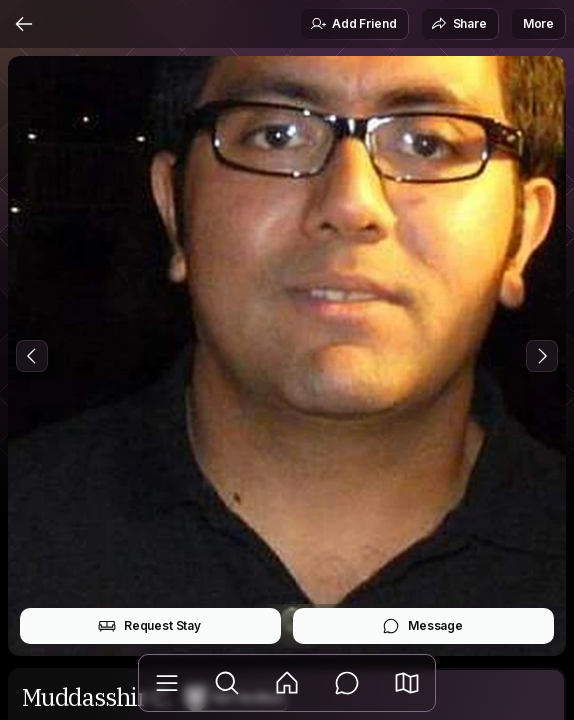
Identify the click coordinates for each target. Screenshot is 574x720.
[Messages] (347, 683)
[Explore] (227, 683)
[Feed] (287, 683)
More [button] (538, 23)
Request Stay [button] (149, 626)
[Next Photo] (542, 356)
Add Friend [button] (353, 24)
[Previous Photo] (32, 356)
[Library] (167, 683)
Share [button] (459, 24)
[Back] (24, 24)
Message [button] (422, 626)
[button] (407, 683)
